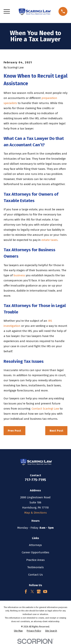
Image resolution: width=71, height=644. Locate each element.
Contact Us (35, 575)
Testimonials (35, 567)
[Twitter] (32, 592)
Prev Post (14, 431)
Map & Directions (35, 513)
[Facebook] (26, 592)
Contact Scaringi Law (45, 409)
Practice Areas (35, 560)
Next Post (56, 431)
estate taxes (50, 240)
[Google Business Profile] (39, 592)
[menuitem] (18, 631)
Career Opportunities (35, 552)
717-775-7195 (35, 480)
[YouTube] (45, 592)
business (19, 275)
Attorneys (35, 545)
